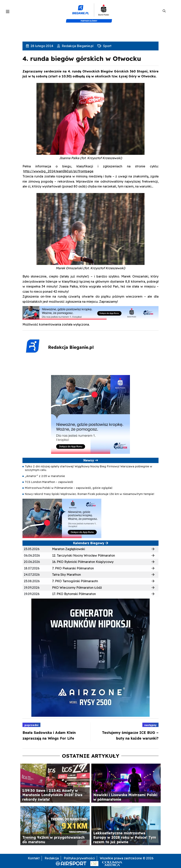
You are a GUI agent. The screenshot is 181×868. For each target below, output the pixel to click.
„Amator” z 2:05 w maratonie (45, 476)
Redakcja (52, 858)
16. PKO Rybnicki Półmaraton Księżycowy (83, 562)
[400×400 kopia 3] (90, 414)
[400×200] (62, 518)
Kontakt (34, 858)
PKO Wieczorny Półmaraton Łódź (77, 588)
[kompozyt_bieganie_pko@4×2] (91, 11)
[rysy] (90, 657)
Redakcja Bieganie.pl (77, 46)
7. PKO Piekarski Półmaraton (73, 568)
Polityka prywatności (79, 858)
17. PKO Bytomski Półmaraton (74, 594)
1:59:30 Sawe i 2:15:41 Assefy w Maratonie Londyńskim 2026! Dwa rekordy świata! (52, 795)
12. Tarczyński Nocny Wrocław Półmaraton (84, 555)
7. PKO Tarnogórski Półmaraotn (75, 581)
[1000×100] (90, 313)
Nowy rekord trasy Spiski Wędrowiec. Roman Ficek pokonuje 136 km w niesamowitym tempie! (90, 494)
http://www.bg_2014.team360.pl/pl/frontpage (58, 171)
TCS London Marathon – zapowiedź (49, 482)
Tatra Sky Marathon (66, 575)
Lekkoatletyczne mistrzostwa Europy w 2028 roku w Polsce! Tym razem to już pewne (125, 837)
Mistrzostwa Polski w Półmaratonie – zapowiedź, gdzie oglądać (69, 488)
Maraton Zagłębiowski (69, 549)
